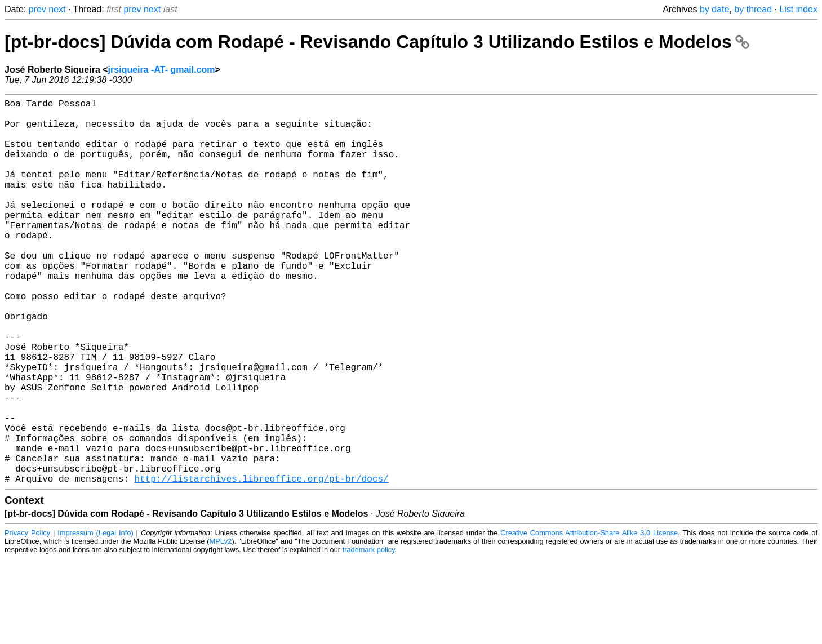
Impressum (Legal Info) (95, 618)
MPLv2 (221, 627)
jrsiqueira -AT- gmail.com (162, 70)
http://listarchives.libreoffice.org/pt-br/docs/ (261, 564)
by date (714, 9)
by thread (753, 9)
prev (37, 9)
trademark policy (369, 635)
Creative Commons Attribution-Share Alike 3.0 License (589, 618)
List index (798, 9)
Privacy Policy (27, 618)
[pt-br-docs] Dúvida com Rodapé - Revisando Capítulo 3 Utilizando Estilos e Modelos (377, 42)
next (57, 9)
